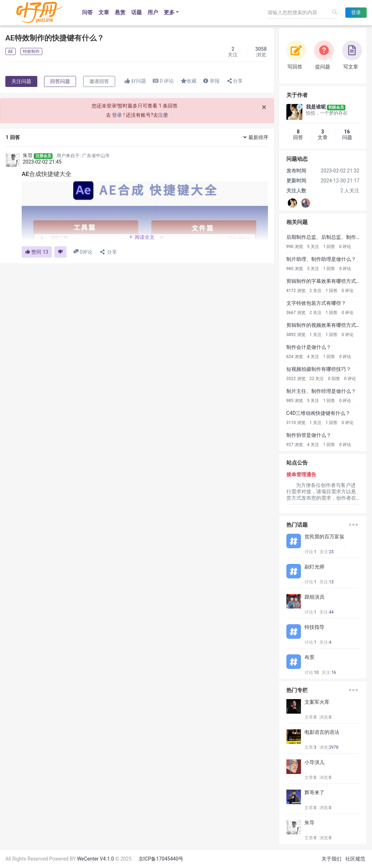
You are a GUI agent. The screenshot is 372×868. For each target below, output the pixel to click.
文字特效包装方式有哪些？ (316, 303)
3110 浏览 (296, 423)
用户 (153, 12)
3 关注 (313, 269)
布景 (309, 657)
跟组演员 (314, 597)
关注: (327, 552)
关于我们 (331, 859)
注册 (163, 115)
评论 (163, 81)
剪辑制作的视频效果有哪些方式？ (324, 325)
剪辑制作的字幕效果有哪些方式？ (324, 281)
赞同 (37, 252)
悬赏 (120, 12)
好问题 (135, 81)
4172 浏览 (296, 291)
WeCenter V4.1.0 (96, 859)
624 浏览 (295, 357)
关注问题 (21, 81)
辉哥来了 (314, 792)
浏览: (325, 717)
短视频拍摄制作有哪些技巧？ (319, 369)
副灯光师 (314, 567)
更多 (169, 12)
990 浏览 (295, 247)
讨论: (311, 552)
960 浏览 (295, 269)
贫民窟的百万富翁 (324, 537)
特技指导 (314, 627)
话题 (136, 12)
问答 (87, 12)
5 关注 (313, 247)
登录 (356, 12)
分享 (234, 81)
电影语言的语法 (322, 732)
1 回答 (329, 247)
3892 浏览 (296, 335)
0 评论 (345, 247)
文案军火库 (317, 702)
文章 (104, 12)
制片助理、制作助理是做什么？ (321, 259)
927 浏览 (295, 445)
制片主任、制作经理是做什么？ (321, 391)
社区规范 (355, 859)
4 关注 (313, 357)
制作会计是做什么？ (309, 347)
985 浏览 (295, 401)
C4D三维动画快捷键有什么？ (319, 413)
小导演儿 (314, 762)
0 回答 (334, 379)
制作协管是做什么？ (309, 435)
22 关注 (317, 379)
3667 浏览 (296, 313)
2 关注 (316, 291)
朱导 (28, 155)
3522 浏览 (296, 379)
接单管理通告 (301, 474)
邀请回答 (99, 81)
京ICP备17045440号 (161, 859)
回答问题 (60, 81)
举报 (211, 81)
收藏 (189, 81)
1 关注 (316, 335)
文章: (311, 717)
